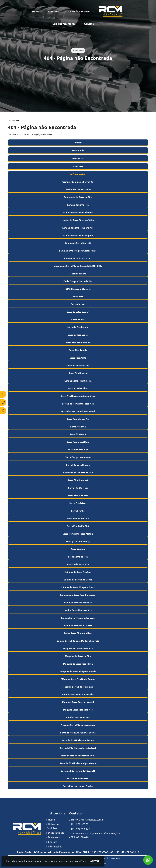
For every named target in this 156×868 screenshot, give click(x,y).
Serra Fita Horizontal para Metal (78, 411)
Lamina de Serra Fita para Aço (78, 228)
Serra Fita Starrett (78, 488)
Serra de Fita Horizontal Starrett (78, 771)
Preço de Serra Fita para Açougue (78, 725)
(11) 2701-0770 (80, 824)
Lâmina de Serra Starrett (78, 243)
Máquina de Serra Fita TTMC (78, 664)
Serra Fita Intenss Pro (78, 419)
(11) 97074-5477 (80, 829)
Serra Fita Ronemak (78, 480)
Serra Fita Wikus (78, 503)
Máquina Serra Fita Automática (78, 694)
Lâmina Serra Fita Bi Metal (78, 626)
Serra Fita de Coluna (78, 388)
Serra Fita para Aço (78, 450)
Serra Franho (78, 511)
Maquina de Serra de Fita (78, 656)
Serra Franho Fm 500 (78, 526)
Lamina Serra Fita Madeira (78, 603)
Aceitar (95, 861)
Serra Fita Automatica (78, 365)
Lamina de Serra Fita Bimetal (78, 212)
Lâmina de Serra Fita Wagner (78, 235)
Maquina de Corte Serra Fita (78, 649)
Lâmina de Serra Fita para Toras (78, 587)
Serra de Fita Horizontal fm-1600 (78, 756)
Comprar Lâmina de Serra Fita (78, 182)
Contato (89, 24)
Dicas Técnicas (56, 833)
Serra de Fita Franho (78, 327)
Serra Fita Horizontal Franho (78, 786)
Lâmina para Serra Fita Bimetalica (78, 595)
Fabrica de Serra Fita (78, 564)
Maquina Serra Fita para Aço (78, 710)
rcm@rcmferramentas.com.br (88, 820)
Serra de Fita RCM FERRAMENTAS (78, 733)
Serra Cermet (78, 304)
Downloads (54, 837)
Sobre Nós (78, 150)
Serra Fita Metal (78, 434)
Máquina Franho (78, 274)
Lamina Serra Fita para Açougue (78, 618)
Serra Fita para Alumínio (78, 457)
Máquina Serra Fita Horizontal (78, 702)
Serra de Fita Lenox (78, 335)
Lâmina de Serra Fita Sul (78, 572)
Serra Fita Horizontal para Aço (78, 404)
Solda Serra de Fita (78, 557)
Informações (78, 174)
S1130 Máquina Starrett (78, 289)
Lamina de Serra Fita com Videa (78, 220)
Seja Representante (64, 24)
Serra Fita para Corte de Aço (78, 473)
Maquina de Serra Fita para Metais (78, 671)
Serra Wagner (78, 549)
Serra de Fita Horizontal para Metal (78, 763)
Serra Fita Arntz (78, 358)
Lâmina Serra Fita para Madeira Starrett (78, 641)
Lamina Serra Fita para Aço (78, 610)
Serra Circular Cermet (78, 312)
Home (36, 11)
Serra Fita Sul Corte (78, 496)
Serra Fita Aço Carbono (78, 343)
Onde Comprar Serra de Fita (78, 281)
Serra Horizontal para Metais (78, 534)
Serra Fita (78, 297)
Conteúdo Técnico (79, 11)
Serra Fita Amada (78, 350)
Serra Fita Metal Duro (78, 442)
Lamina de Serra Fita (78, 205)
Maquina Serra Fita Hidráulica (78, 687)
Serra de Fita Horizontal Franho (78, 740)
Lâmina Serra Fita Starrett (78, 258)
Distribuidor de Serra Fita (78, 190)
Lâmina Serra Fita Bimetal (78, 381)
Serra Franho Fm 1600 (78, 518)
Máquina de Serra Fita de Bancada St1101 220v (78, 266)
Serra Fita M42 (78, 427)
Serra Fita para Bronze (78, 465)
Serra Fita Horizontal (78, 779)
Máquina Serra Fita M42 (78, 717)
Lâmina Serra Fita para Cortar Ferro (78, 251)
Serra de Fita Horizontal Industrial (78, 748)
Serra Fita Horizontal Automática (78, 396)
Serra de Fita (78, 320)
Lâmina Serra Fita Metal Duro (78, 633)
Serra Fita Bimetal (78, 373)
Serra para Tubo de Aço (78, 541)
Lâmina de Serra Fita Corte (78, 580)
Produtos (53, 11)
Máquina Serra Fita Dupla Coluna (78, 679)
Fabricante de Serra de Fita (78, 197)
